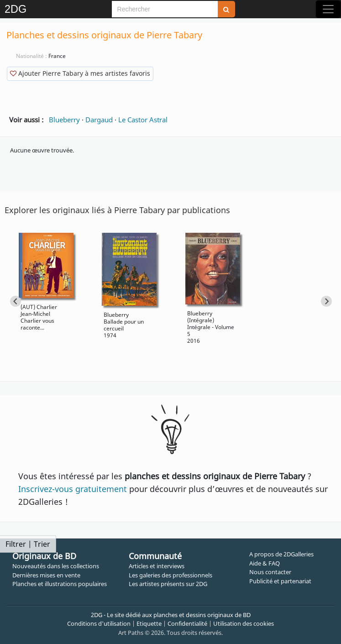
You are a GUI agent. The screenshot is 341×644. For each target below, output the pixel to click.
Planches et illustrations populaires (60, 584)
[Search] (165, 9)
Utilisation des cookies (244, 623)
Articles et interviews (157, 566)
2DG (16, 9)
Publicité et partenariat (280, 581)
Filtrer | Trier (28, 544)
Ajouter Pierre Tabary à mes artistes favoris (80, 73)
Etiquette (149, 623)
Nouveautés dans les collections (56, 566)
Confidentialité (187, 623)
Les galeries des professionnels (170, 575)
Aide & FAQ (265, 563)
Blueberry (64, 120)
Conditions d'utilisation (99, 623)
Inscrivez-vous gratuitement (73, 489)
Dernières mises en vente (46, 575)
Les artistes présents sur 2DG (168, 584)
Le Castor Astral (143, 120)
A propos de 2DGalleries (281, 554)
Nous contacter (270, 572)
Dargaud (99, 120)
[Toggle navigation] (328, 9)
